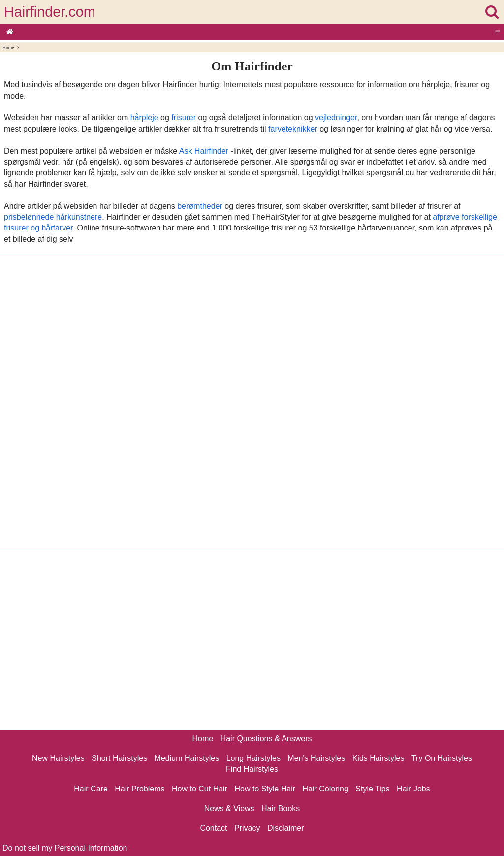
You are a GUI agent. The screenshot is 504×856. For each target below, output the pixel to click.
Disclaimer (286, 828)
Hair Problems (140, 789)
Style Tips (372, 789)
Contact (213, 828)
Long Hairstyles (253, 758)
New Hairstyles (58, 758)
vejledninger (336, 117)
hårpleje (144, 117)
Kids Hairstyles (378, 758)
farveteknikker (293, 129)
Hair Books (281, 808)
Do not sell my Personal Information (65, 848)
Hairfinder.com (50, 12)
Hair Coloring (325, 789)
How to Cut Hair (200, 789)
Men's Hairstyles (316, 758)
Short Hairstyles (119, 758)
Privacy (247, 828)
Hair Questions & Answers (266, 739)
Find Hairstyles (252, 769)
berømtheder (200, 206)
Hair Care (91, 789)
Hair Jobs (413, 789)
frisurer (184, 117)
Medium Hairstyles (187, 758)
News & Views (229, 808)
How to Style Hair (265, 789)
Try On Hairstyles (442, 758)
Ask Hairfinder (204, 151)
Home (8, 48)
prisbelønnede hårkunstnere (53, 217)
